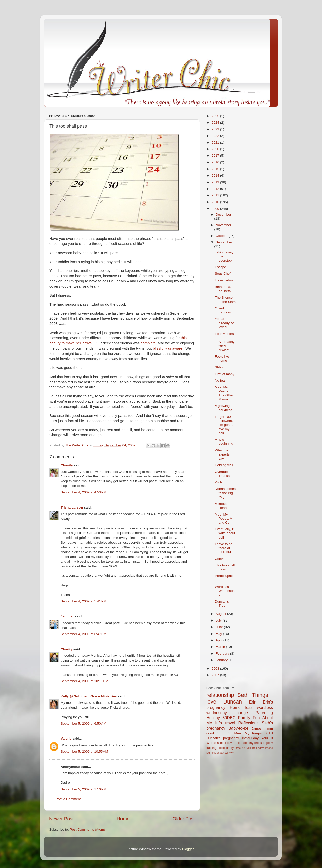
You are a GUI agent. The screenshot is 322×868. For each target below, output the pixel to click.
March (221, 647)
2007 (216, 675)
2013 (216, 182)
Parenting (264, 713)
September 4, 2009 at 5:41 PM (84, 601)
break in (260, 743)
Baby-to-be (238, 728)
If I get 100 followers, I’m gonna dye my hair (224, 425)
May (219, 634)
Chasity (67, 465)
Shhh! (219, 367)
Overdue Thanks (222, 474)
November (223, 225)
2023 (216, 129)
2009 (216, 209)
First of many (225, 374)
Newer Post (61, 819)
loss (249, 707)
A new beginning (224, 442)
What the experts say (222, 454)
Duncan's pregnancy (223, 738)
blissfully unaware (168, 348)
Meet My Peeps (248, 733)
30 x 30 (224, 733)
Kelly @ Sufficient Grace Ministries (89, 696)
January (222, 660)
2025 (216, 116)
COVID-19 (249, 748)
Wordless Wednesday (225, 591)
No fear (220, 380)
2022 (216, 136)
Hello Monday (244, 743)
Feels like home (222, 359)
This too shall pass (225, 567)
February (223, 654)
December (223, 214)
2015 (216, 169)
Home (123, 819)
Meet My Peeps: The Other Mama (224, 393)
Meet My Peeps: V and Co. (224, 519)
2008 (216, 668)
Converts (222, 559)
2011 (216, 195)
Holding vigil (224, 465)
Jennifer (67, 616)
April (219, 640)
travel (230, 723)
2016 (216, 162)
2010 (216, 202)
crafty (230, 748)
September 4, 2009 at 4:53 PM (84, 492)
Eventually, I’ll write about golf (225, 533)
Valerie (66, 739)
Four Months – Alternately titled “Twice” (225, 342)
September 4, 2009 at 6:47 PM (84, 634)
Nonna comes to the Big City (225, 493)
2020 (216, 149)
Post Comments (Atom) (88, 829)
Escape (220, 267)
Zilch (218, 482)
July (219, 620)
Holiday (213, 718)
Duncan (233, 702)
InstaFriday (250, 738)
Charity (67, 649)
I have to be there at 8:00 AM (224, 548)
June (220, 627)
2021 (216, 142)
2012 (216, 189)
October (222, 236)
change (241, 713)
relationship (220, 695)
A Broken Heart (222, 506)
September (224, 242)
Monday (219, 753)
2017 (216, 156)
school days (225, 743)
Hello (221, 748)
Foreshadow (224, 280)
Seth (243, 695)
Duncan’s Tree (222, 604)
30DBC (229, 718)
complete (148, 343)
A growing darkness (224, 408)
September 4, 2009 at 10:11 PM (85, 681)
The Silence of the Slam (225, 299)
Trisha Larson (72, 507)
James (257, 729)
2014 (216, 175)
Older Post (184, 819)
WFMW (229, 753)
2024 (216, 123)
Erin (253, 702)
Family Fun (249, 718)
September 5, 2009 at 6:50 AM (83, 724)
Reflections (249, 723)
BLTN (269, 733)
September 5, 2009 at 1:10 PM (84, 789)
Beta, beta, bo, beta (223, 289)
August (221, 614)
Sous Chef (223, 274)
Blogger (188, 849)
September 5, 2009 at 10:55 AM (84, 751)
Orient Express (223, 310)
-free (238, 748)
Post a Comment (68, 799)
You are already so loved (225, 323)
